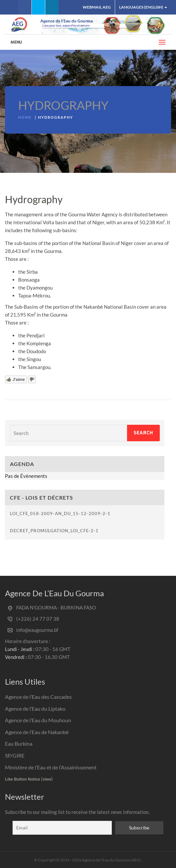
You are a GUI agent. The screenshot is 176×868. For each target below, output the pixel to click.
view (47, 779)
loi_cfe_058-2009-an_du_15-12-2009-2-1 (60, 513)
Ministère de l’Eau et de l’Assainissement (51, 767)
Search (143, 433)
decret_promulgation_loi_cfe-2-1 (54, 531)
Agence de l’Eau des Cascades (38, 697)
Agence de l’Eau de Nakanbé (37, 732)
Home (25, 117)
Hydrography (63, 105)
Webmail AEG (97, 7)
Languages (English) (143, 7)
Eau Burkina (19, 744)
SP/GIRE (15, 755)
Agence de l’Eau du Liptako (35, 709)
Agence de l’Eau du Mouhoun (38, 720)
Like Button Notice (22, 779)
